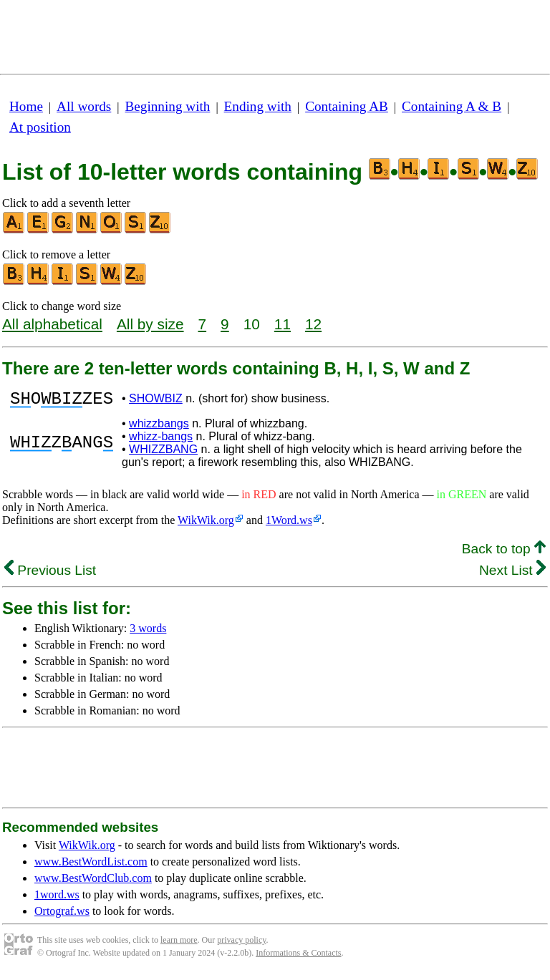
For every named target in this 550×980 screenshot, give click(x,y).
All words (84, 106)
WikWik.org (206, 524)
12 (313, 324)
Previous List (50, 574)
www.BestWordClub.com (93, 882)
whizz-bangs (161, 441)
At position (40, 127)
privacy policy (241, 944)
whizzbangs (159, 428)
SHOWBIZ (156, 401)
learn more (179, 944)
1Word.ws (289, 524)
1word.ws (57, 899)
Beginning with (168, 106)
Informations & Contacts (298, 957)
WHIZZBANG (163, 453)
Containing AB (347, 106)
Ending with (258, 106)
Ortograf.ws (62, 915)
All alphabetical (52, 324)
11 (283, 324)
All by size (150, 324)
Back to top (504, 553)
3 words (148, 632)
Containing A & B (452, 106)
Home (26, 106)
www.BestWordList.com (91, 866)
